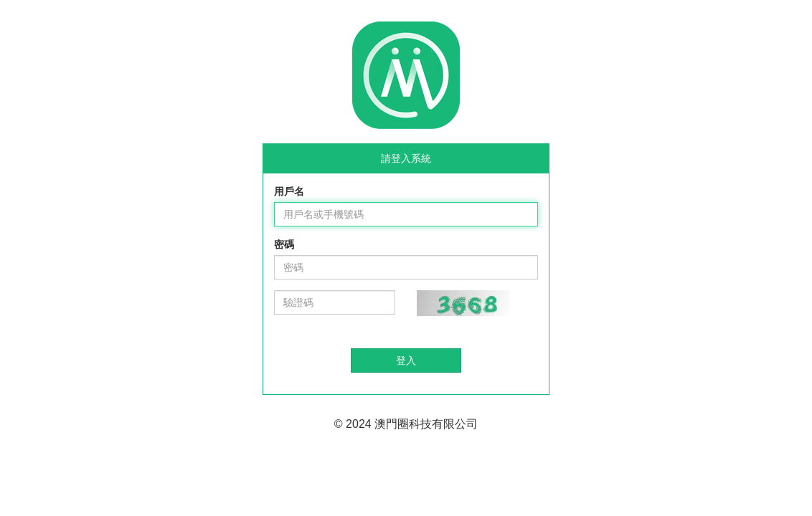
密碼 (284, 244)
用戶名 (289, 191)
